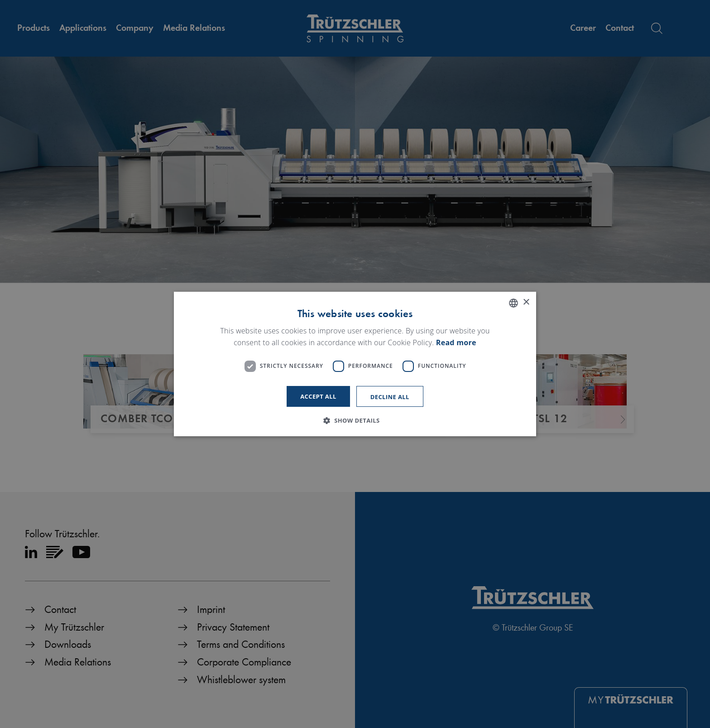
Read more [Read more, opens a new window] (456, 342)
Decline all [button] (390, 397)
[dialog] (355, 364)
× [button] (526, 302)
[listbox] (513, 303)
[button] (355, 420)
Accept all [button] (318, 396)
